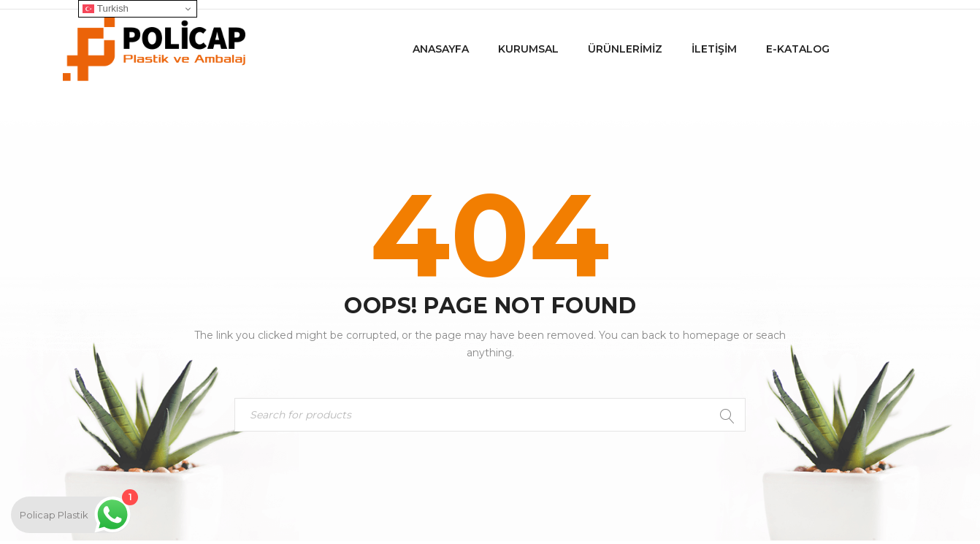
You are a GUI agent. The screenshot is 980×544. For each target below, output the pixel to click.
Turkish (106, 9)
